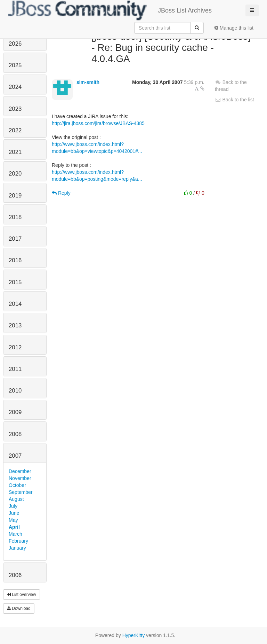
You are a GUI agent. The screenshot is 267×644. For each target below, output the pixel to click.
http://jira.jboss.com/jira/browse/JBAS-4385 (98, 123)
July (13, 506)
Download (19, 608)
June (14, 513)
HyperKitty (134, 635)
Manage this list (234, 28)
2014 (15, 304)
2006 (15, 575)
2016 (15, 260)
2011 (15, 369)
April (14, 527)
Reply (61, 193)
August (16, 499)
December (20, 471)
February (18, 541)
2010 (15, 391)
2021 (15, 152)
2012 (15, 347)
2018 (15, 217)
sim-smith (88, 82)
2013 (15, 325)
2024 (15, 87)
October (17, 485)
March (15, 534)
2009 (15, 412)
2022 (15, 130)
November (20, 478)
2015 (15, 282)
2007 (15, 456)
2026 (15, 44)
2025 (15, 65)
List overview (22, 595)
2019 (15, 196)
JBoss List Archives (110, 10)
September (21, 492)
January (17, 548)
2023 (15, 109)
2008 (15, 434)
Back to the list (234, 100)
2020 (15, 174)
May (13, 520)
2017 (15, 239)
